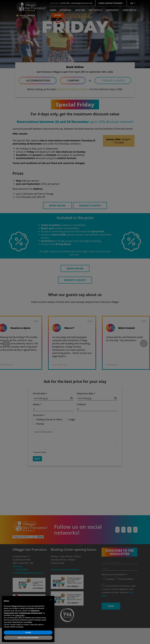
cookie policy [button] (20, 615)
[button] (51, 600)
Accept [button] (28, 632)
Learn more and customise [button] (28, 638)
